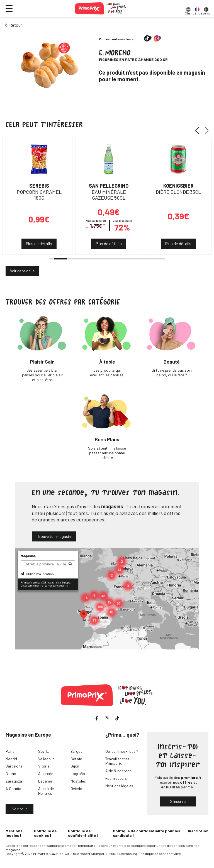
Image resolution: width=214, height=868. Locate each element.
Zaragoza (14, 781)
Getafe (76, 759)
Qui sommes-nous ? (122, 751)
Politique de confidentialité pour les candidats (147, 833)
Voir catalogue (22, 271)
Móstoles (78, 781)
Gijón (75, 766)
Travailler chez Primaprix (117, 761)
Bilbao (11, 773)
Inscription (198, 831)
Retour (16, 25)
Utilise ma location (37, 574)
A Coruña (13, 789)
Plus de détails (39, 244)
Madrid (11, 759)
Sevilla (44, 751)
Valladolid (46, 759)
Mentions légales (119, 786)
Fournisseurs (116, 778)
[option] (188, 8)
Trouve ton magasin (54, 536)
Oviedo (76, 789)
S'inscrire (178, 801)
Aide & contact (118, 771)
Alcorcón (46, 773)
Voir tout (20, 809)
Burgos (76, 751)
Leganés (45, 781)
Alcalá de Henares (46, 791)
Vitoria (44, 766)
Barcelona (14, 766)
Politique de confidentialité (82, 833)
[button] (199, 130)
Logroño (78, 773)
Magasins (28, 556)
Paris (10, 751)
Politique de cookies (45, 833)
